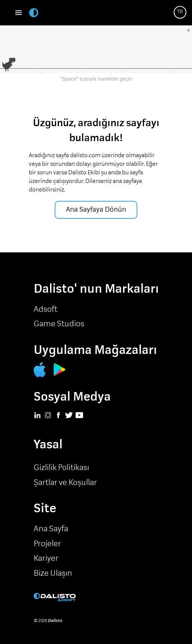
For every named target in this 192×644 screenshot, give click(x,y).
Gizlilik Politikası (61, 468)
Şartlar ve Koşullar (65, 483)
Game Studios (59, 324)
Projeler (47, 544)
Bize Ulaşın (53, 573)
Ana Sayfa (51, 529)
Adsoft (45, 309)
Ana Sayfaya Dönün (96, 210)
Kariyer (46, 559)
